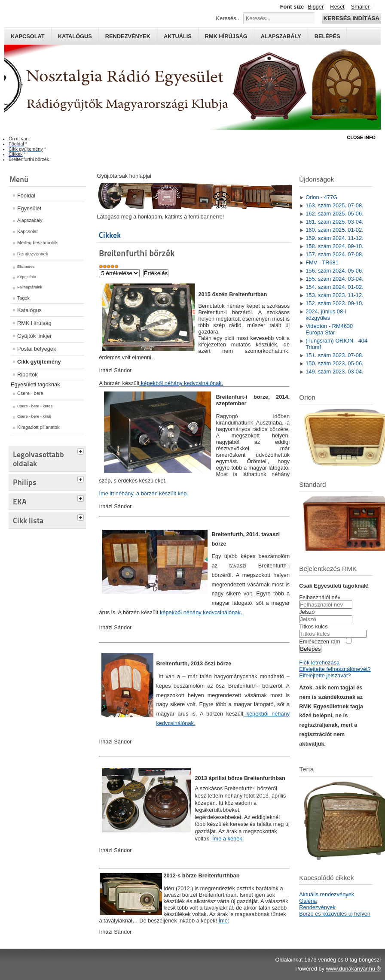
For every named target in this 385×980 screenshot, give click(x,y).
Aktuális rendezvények (327, 894)
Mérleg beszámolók (37, 243)
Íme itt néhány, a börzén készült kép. (143, 493)
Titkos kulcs (313, 627)
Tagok (23, 298)
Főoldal (26, 196)
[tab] (82, 450)
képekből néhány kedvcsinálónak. (181, 383)
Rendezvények (128, 36)
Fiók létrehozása (319, 663)
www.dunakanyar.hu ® (353, 969)
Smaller (360, 7)
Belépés (327, 36)
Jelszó (307, 612)
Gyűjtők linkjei (34, 336)
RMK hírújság (226, 36)
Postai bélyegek (37, 349)
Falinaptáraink (30, 287)
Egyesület (29, 208)
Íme (223, 921)
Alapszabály (281, 36)
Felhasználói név (320, 597)
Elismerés (26, 267)
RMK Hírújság (34, 323)
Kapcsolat (28, 36)
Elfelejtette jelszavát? (325, 675)
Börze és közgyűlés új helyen (335, 914)
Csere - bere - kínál (34, 416)
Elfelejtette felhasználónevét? (335, 669)
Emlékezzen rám (319, 642)
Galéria (308, 901)
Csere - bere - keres (35, 406)
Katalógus (75, 36)
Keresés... (229, 18)
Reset (337, 7)
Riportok (27, 375)
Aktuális (178, 36)
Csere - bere (30, 393)
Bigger (316, 7)
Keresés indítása (351, 18)
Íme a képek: (227, 839)
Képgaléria (27, 277)
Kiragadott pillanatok (38, 427)
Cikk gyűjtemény (39, 362)
